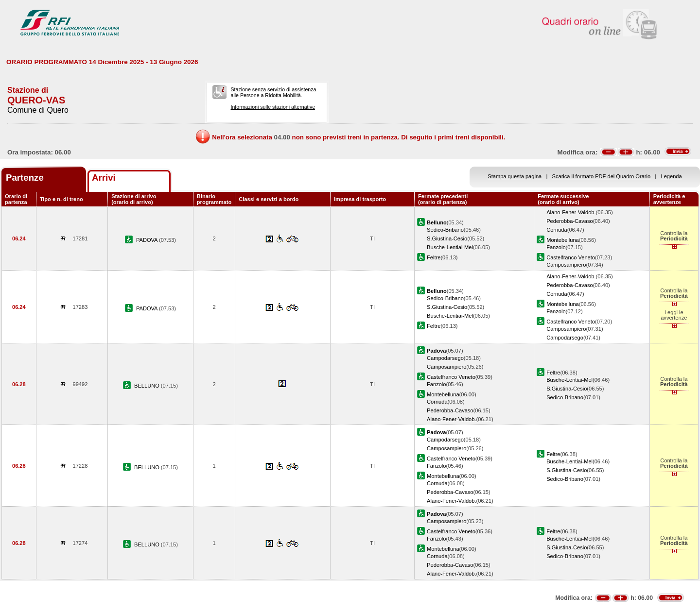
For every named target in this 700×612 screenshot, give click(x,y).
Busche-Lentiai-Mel (450, 247)
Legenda (672, 176)
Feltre (434, 257)
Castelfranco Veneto (571, 257)
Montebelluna (563, 240)
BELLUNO (148, 386)
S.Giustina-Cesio (447, 238)
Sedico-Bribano (445, 230)
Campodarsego (565, 338)
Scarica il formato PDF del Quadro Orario (602, 176)
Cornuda (557, 230)
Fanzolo (556, 247)
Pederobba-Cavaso (569, 221)
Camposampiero (566, 265)
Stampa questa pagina (515, 176)
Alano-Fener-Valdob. (571, 212)
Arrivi (104, 178)
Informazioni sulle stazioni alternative (273, 107)
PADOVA (148, 240)
